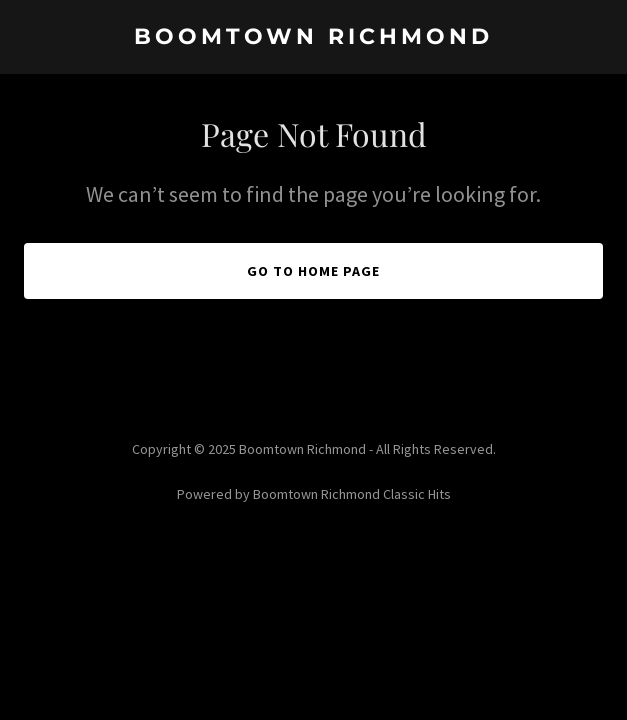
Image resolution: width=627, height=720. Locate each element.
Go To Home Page (313, 271)
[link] (313, 38)
